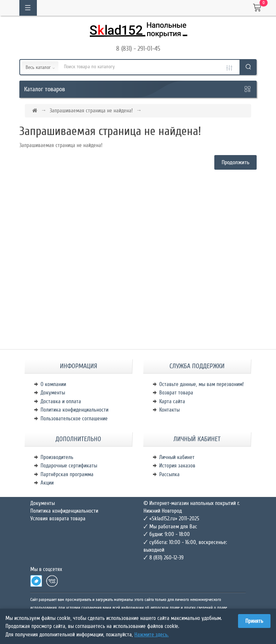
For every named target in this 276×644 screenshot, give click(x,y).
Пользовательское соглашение (74, 419)
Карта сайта (172, 401)
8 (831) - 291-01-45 (138, 49)
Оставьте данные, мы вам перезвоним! (201, 384)
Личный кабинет (177, 457)
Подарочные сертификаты (69, 466)
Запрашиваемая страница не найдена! (91, 111)
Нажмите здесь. (152, 635)
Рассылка (169, 474)
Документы (53, 393)
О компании (53, 384)
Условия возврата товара (58, 518)
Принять (254, 621)
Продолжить (235, 162)
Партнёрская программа (67, 474)
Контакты (169, 410)
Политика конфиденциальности (74, 410)
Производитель (57, 457)
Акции (47, 483)
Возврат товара (176, 393)
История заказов (177, 466)
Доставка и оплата (61, 401)
